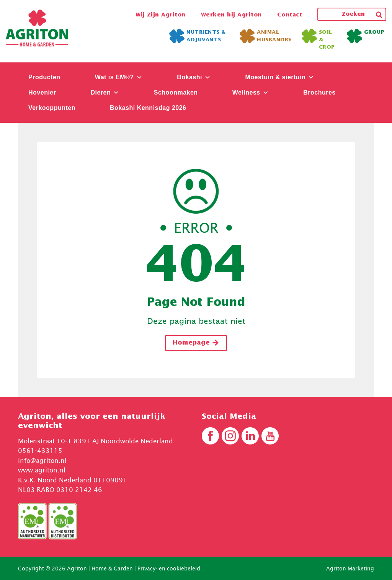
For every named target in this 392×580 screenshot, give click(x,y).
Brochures (319, 92)
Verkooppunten (52, 108)
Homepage (196, 343)
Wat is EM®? (119, 77)
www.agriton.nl (42, 470)
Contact (290, 15)
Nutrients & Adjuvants (198, 36)
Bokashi (194, 77)
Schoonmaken (176, 92)
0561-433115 (40, 451)
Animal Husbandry (266, 36)
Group (366, 34)
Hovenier (42, 92)
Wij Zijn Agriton (161, 15)
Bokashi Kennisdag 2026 (148, 108)
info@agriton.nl (42, 461)
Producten (44, 77)
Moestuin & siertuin (279, 77)
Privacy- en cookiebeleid (169, 568)
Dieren (105, 92)
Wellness (251, 92)
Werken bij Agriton (231, 15)
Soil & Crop (318, 39)
